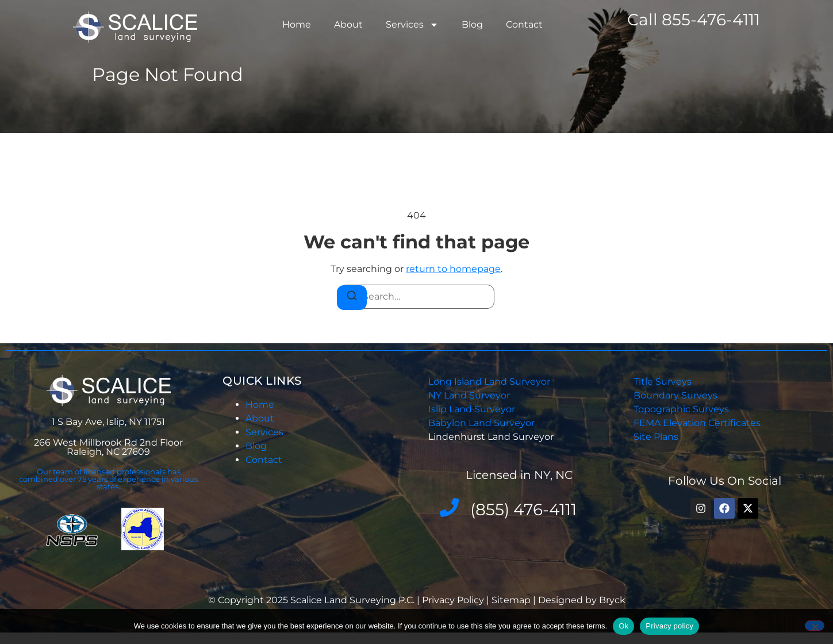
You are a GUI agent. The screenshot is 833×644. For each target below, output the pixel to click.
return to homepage (453, 269)
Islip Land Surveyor (473, 409)
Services (412, 25)
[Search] (352, 298)
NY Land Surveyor (470, 395)
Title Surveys (663, 382)
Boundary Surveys (675, 395)
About (348, 24)
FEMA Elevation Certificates (697, 423)
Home (297, 24)
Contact (524, 24)
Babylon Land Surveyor (483, 423)
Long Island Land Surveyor (489, 382)
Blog (472, 24)
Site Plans (656, 437)
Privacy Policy (454, 600)
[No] (815, 626)
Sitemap (511, 600)
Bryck (612, 600)
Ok (623, 626)
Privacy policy (669, 626)
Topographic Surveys (681, 409)
